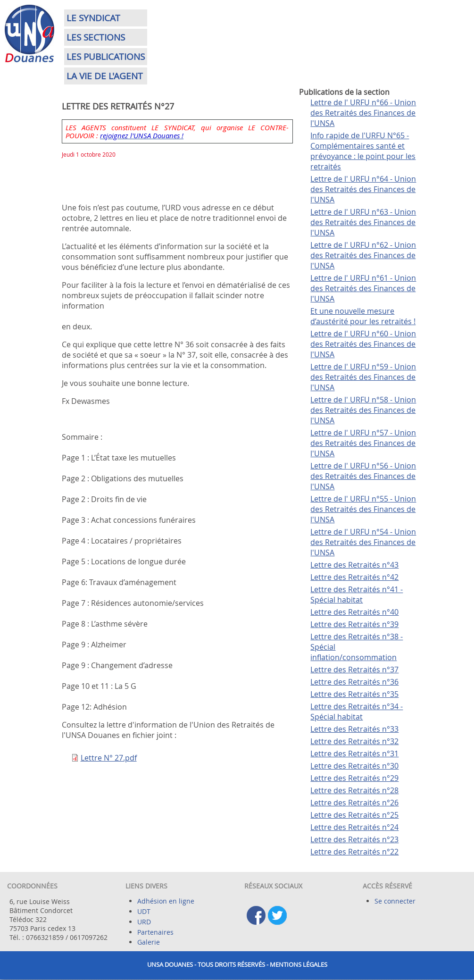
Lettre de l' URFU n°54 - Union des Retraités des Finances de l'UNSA (363, 542)
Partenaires (155, 932)
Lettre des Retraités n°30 (354, 766)
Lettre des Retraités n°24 (354, 827)
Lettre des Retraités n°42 (354, 577)
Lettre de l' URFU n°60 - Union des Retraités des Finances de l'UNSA (363, 344)
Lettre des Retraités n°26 (354, 803)
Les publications (106, 57)
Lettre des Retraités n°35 (354, 694)
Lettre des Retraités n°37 (354, 670)
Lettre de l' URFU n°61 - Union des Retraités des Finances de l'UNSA (363, 288)
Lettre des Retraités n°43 (354, 565)
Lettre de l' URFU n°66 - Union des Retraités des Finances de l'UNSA (363, 113)
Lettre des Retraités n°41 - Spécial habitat (357, 595)
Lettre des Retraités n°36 (354, 682)
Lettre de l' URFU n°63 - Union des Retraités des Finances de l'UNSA (363, 222)
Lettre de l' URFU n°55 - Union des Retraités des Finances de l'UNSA (363, 509)
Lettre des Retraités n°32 (354, 741)
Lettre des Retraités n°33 (354, 729)
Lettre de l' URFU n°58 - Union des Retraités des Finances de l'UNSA (363, 410)
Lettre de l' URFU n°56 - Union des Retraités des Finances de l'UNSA (363, 476)
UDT (144, 911)
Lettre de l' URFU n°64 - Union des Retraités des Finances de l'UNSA (363, 189)
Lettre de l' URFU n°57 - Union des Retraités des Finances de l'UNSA (363, 443)
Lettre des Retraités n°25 (354, 815)
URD (144, 922)
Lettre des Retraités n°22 (354, 852)
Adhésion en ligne (166, 901)
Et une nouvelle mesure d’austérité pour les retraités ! (363, 316)
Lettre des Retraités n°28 (354, 790)
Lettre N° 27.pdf (109, 758)
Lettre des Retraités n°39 (354, 624)
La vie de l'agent (105, 76)
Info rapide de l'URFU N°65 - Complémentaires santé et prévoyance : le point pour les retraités (363, 151)
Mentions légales (299, 965)
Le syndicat (93, 18)
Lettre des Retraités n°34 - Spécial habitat (357, 712)
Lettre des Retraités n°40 (354, 612)
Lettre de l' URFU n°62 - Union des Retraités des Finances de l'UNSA (363, 255)
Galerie (149, 942)
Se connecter (395, 901)
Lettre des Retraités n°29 (354, 778)
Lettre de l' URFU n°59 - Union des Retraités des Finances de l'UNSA (363, 377)
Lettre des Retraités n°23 (354, 839)
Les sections (96, 37)
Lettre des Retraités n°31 (354, 754)
